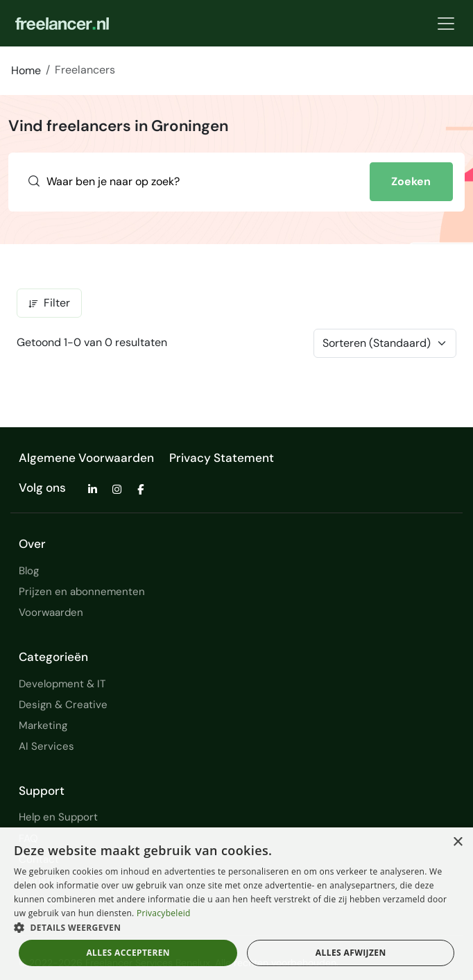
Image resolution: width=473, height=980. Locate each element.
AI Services (46, 746)
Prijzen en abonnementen (82, 592)
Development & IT (62, 684)
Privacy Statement (222, 458)
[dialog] (237, 904)
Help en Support (58, 817)
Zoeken (411, 181)
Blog (29, 571)
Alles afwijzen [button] (351, 953)
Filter (49, 303)
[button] (237, 927)
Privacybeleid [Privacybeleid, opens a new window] (164, 913)
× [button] (457, 842)
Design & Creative (63, 705)
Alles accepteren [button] (128, 953)
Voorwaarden (51, 612)
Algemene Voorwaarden (86, 458)
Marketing (43, 725)
